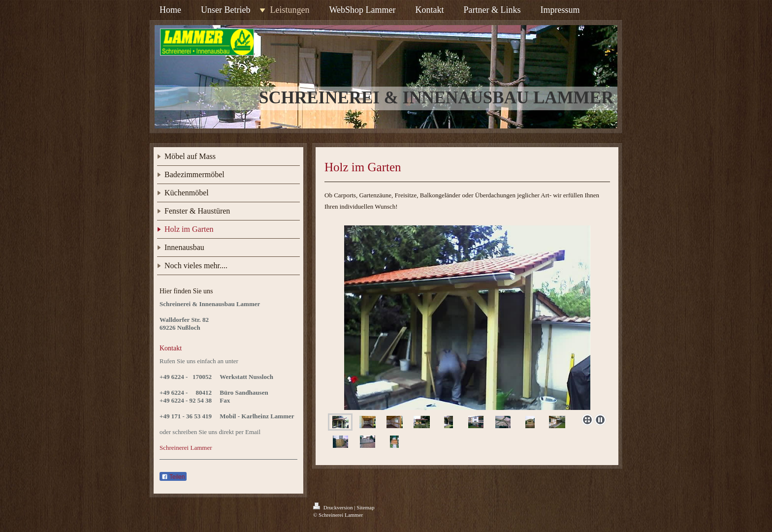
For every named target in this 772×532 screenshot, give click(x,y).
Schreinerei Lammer (186, 448)
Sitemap (365, 507)
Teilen (173, 477)
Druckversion (334, 507)
